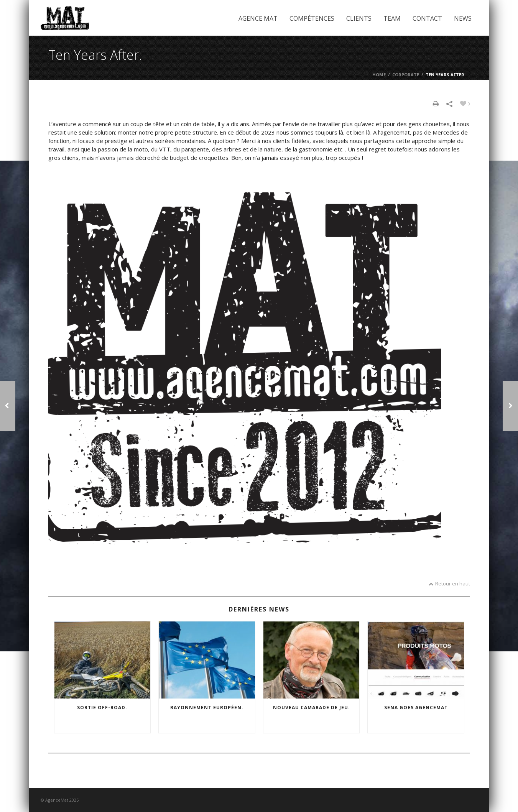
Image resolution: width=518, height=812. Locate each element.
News (463, 18)
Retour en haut (449, 584)
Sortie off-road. (102, 708)
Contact (427, 18)
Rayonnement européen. (207, 708)
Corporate (406, 75)
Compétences (312, 18)
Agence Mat (258, 18)
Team (392, 18)
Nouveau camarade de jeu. (312, 708)
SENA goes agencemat (416, 708)
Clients (359, 18)
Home (379, 75)
